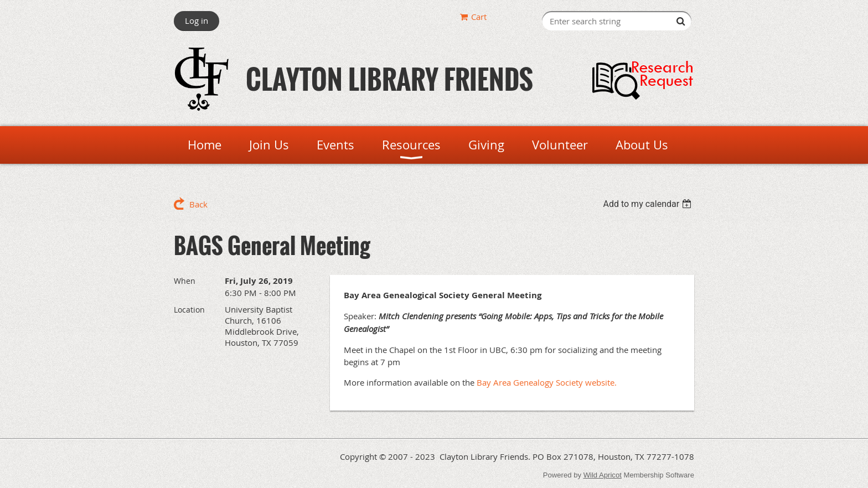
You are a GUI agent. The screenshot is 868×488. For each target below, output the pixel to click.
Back (198, 204)
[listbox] (649, 204)
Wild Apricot (603, 475)
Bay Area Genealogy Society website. (547, 382)
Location (189, 310)
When (185, 281)
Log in (197, 20)
